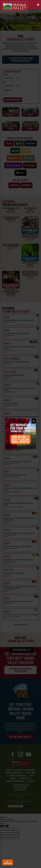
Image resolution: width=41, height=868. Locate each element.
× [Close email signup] (34, 421)
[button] (38, 5)
